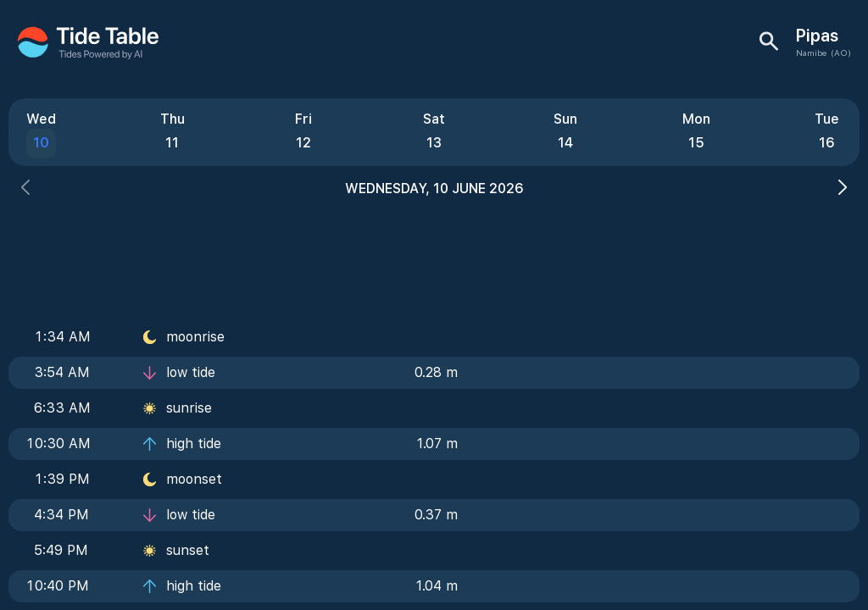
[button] (25, 189)
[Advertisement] (434, 254)
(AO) (841, 53)
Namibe (811, 53)
